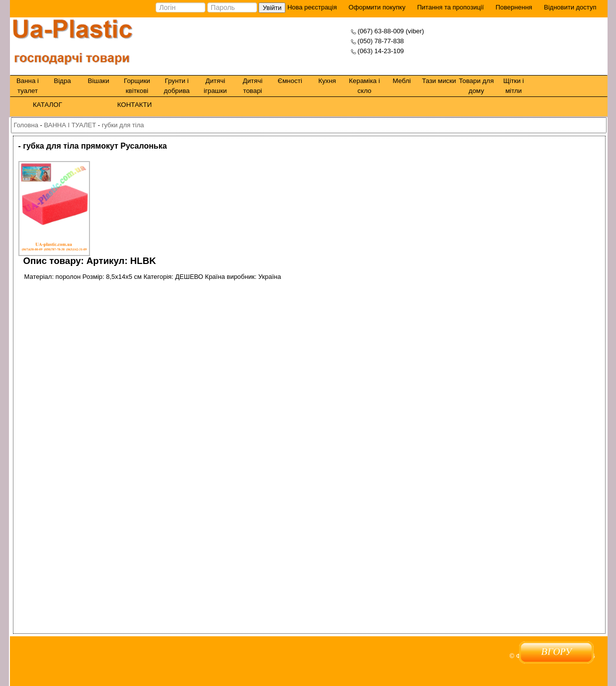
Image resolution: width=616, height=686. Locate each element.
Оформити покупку (377, 7)
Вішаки (98, 81)
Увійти (272, 8)
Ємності (290, 81)
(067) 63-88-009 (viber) (391, 31)
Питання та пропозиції (450, 7)
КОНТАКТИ (135, 105)
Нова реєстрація (311, 7)
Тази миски (439, 81)
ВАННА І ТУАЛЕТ (70, 125)
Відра (62, 81)
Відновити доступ (570, 7)
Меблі (402, 81)
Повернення (514, 7)
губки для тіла (123, 125)
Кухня (327, 81)
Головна (26, 125)
